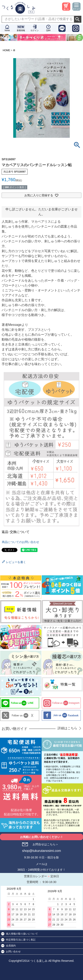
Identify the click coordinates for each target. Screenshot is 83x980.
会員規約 (11, 946)
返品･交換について (16, 532)
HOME (6, 50)
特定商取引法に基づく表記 (21, 940)
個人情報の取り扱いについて (22, 934)
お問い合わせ (13, 952)
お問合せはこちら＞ (45, 844)
